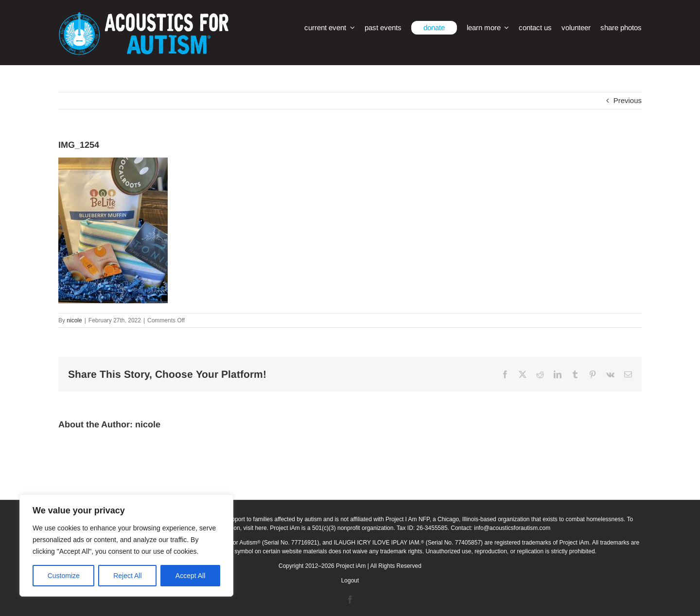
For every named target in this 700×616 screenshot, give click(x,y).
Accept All (190, 576)
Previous (628, 100)
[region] (126, 546)
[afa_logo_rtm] (143, 16)
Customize (64, 576)
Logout (350, 581)
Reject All (127, 576)
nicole (74, 320)
